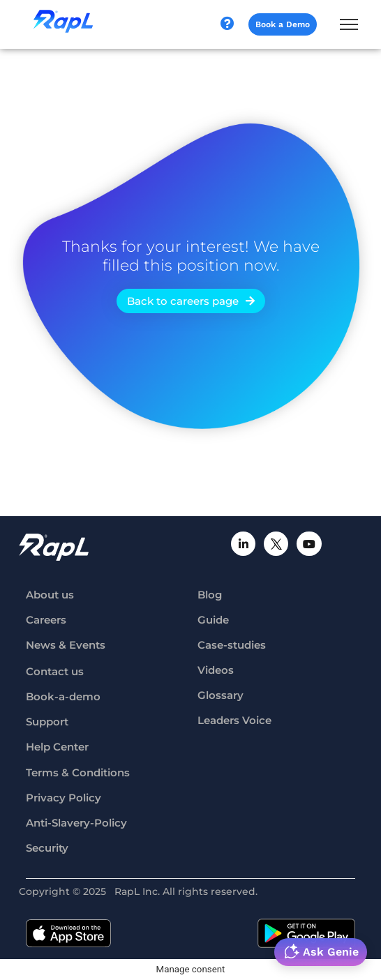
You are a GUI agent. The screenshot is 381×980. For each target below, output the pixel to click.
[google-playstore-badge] (306, 933)
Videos (216, 670)
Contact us (55, 671)
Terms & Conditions (78, 772)
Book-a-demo (63, 696)
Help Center (57, 747)
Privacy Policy (63, 798)
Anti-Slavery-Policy (76, 823)
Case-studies (232, 645)
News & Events (66, 645)
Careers (46, 620)
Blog (210, 595)
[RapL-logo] (54, 547)
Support (47, 722)
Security (47, 848)
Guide (213, 620)
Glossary (221, 695)
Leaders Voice (234, 720)
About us (50, 595)
